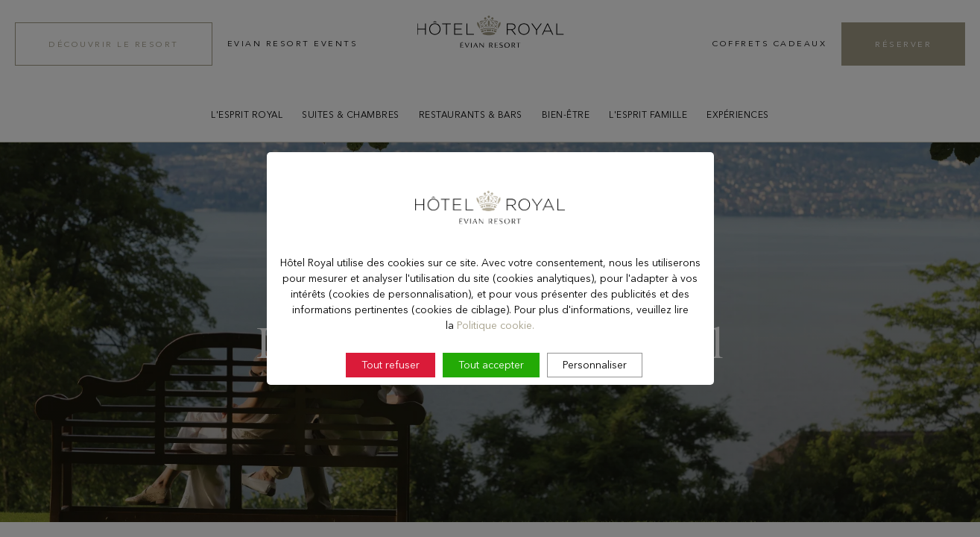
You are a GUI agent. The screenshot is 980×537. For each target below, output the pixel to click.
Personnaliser (595, 405)
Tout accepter (491, 405)
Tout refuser (391, 405)
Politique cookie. (496, 365)
